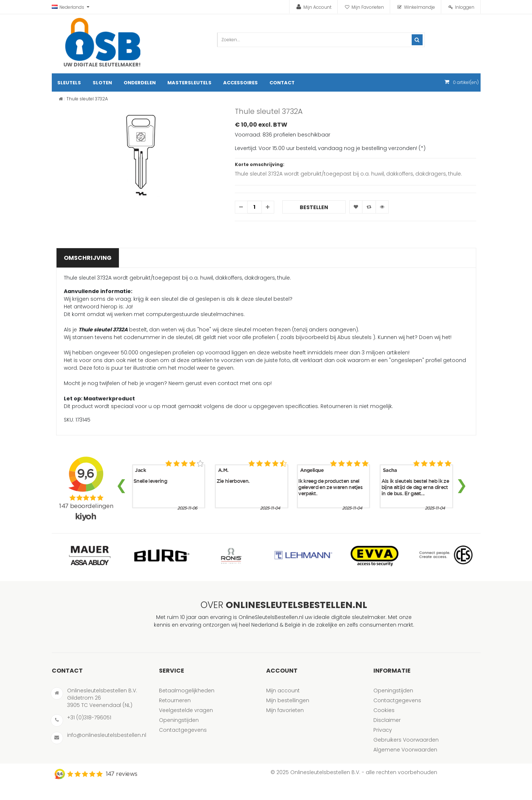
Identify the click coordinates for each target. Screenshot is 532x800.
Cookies (384, 710)
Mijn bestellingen (288, 700)
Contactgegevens (183, 730)
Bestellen (314, 207)
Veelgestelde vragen (186, 710)
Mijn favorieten (285, 710)
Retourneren (175, 700)
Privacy (383, 730)
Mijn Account (317, 7)
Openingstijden (179, 720)
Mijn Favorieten (368, 7)
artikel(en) (466, 82)
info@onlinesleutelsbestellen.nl (107, 735)
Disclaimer (387, 720)
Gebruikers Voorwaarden (406, 740)
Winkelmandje (420, 7)
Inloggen (465, 7)
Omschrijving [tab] (88, 258)
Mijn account (283, 691)
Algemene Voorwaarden (405, 750)
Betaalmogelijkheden (187, 691)
